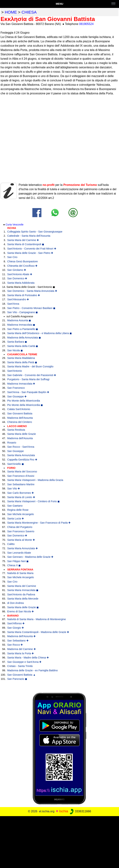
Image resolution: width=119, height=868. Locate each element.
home (11, 12)
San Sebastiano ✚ (18, 641)
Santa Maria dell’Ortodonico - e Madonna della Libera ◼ (40, 333)
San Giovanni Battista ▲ (21, 675)
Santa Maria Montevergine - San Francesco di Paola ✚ (39, 523)
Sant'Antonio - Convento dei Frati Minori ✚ (32, 249)
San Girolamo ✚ (17, 270)
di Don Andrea (15, 603)
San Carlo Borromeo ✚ (21, 493)
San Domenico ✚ (17, 278)
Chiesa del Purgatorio (20, 527)
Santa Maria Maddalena (21, 358)
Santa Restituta (16, 430)
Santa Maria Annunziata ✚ (23, 548)
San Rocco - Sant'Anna (21, 447)
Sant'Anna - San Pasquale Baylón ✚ (28, 392)
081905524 (86, 24)
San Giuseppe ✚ (17, 396)
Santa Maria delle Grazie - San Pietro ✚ (30, 253)
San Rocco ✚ (15, 645)
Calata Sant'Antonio (19, 409)
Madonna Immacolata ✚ (21, 384)
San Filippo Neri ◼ (18, 561)
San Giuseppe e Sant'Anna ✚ (24, 662)
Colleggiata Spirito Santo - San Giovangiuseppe (35, 232)
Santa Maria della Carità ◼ (23, 346)
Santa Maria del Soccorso (22, 472)
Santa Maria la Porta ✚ (21, 653)
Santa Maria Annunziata (21, 455)
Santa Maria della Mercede (23, 599)
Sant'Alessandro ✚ (18, 299)
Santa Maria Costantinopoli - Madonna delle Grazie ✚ (38, 632)
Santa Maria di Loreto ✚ (21, 497)
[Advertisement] (60, 841)
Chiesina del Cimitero (20, 422)
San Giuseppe (15, 451)
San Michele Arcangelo (21, 514)
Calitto (11, 544)
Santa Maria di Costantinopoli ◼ (26, 244)
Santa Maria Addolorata (21, 283)
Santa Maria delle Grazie (22, 434)
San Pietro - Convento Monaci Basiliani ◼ (31, 308)
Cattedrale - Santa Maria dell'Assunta (29, 236)
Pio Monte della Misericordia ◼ (25, 405)
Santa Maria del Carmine (22, 586)
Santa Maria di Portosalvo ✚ (24, 295)
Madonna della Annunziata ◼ (24, 338)
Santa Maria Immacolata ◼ (23, 590)
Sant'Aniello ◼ (16, 464)
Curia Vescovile (15, 225)
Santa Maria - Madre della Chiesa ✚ (28, 658)
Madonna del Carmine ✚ (22, 649)
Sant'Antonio (15, 371)
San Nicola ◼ (15, 350)
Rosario (12, 443)
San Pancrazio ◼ (17, 679)
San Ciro (12, 257)
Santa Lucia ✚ (16, 519)
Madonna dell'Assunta (20, 418)
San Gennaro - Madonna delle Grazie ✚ (30, 557)
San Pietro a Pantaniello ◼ (23, 329)
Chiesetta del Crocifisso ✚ (22, 266)
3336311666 (80, 811)
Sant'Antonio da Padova (21, 594)
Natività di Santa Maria (20, 573)
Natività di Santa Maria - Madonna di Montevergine (37, 619)
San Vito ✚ (14, 489)
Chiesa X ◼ (14, 565)
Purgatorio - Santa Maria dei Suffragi (28, 379)
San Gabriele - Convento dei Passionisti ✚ (32, 375)
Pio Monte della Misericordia (24, 401)
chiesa (29, 12)
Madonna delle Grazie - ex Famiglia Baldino (32, 670)
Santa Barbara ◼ (17, 342)
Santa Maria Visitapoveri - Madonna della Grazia (35, 480)
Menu (59, 4)
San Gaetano (15, 506)
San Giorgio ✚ (16, 628)
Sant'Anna (13, 304)
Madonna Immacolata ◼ (21, 325)
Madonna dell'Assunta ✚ (21, 636)
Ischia (63, 811)
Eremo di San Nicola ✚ (21, 611)
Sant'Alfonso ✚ (16, 623)
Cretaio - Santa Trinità (20, 666)
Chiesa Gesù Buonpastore (23, 261)
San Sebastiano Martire (21, 484)
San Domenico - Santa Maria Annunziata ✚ (32, 291)
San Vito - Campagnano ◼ (23, 312)
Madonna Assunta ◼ (19, 320)
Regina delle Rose (18, 510)
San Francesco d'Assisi (21, 476)
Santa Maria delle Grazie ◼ (23, 607)
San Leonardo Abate (19, 553)
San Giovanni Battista (20, 413)
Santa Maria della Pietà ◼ (22, 362)
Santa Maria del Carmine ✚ (23, 240)
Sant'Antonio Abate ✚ (20, 274)
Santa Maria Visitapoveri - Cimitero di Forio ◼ (33, 501)
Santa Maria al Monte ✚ (21, 540)
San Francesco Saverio (21, 531)
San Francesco (16, 388)
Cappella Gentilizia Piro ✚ (22, 460)
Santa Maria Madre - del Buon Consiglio (30, 366)
